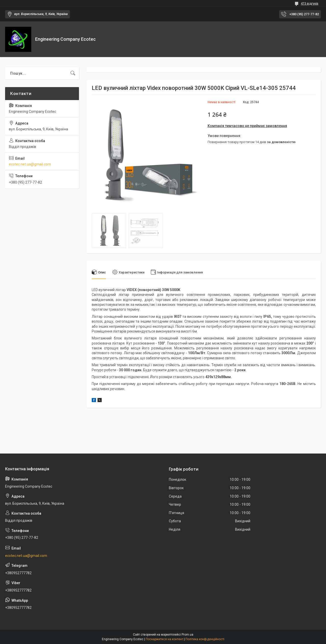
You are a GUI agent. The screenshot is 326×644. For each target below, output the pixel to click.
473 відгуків (310, 4)
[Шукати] (73, 73)
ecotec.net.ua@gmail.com (30, 164)
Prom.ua (187, 635)
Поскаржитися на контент (164, 639)
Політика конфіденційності (205, 639)
